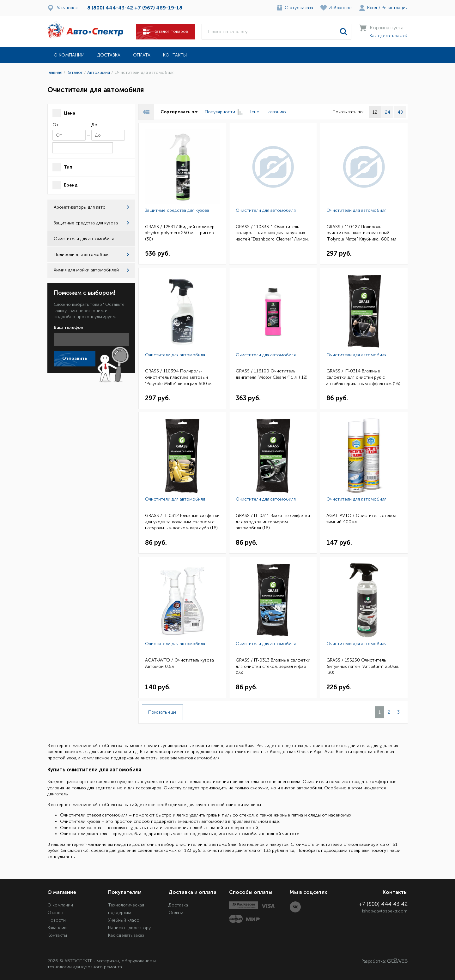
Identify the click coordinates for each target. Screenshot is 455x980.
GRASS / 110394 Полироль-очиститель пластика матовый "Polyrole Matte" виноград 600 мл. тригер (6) (180, 378)
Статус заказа (299, 8)
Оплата (142, 55)
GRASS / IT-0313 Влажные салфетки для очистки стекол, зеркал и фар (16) (273, 666)
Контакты (175, 55)
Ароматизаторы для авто (91, 207)
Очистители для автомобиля (266, 210)
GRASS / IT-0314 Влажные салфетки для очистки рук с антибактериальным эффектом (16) (363, 377)
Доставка (109, 55)
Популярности (223, 112)
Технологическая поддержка (126, 909)
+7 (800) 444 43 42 (383, 904)
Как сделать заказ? (389, 36)
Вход (372, 8)
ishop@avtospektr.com (385, 911)
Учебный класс (124, 920)
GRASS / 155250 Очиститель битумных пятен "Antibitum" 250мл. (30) (363, 666)
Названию (276, 112)
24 (388, 112)
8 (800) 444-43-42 (110, 8)
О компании (69, 55)
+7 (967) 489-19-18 (158, 8)
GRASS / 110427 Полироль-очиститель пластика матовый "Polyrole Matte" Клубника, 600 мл (361, 233)
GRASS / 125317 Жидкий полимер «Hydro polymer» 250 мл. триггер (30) (180, 233)
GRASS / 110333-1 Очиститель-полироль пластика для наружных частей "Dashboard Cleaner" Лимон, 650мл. (272, 233)
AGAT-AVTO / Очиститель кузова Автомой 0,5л (179, 663)
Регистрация (395, 8)
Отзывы (55, 913)
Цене (254, 112)
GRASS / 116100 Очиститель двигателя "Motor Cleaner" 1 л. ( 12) (272, 374)
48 (400, 112)
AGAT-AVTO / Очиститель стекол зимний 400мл (361, 519)
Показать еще (162, 712)
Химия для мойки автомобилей (91, 270)
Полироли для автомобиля (91, 255)
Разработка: (385, 961)
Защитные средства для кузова (91, 223)
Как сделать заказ (126, 935)
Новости (57, 920)
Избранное (340, 8)
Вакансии (57, 928)
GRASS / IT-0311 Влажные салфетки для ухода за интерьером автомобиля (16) (273, 522)
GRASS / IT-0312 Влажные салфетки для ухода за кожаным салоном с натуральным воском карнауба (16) (182, 522)
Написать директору (129, 928)
